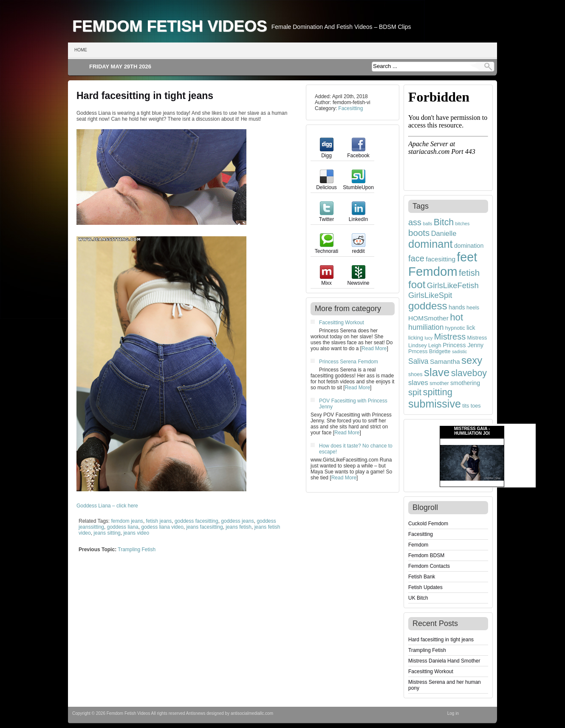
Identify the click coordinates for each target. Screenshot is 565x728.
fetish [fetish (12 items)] (469, 273)
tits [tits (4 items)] (466, 406)
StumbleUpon (358, 184)
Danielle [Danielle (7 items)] (444, 233)
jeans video (136, 533)
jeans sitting (107, 533)
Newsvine (358, 280)
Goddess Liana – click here (107, 506)
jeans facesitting (205, 527)
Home (81, 50)
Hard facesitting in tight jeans (145, 96)
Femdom (418, 545)
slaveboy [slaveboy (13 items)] (469, 373)
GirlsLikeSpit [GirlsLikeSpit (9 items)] (430, 295)
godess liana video (162, 527)
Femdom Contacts (429, 566)
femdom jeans (127, 521)
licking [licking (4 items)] (416, 338)
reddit (359, 248)
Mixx (327, 280)
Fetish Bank (422, 577)
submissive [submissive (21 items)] (435, 404)
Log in (453, 713)
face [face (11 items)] (416, 258)
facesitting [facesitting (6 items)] (441, 259)
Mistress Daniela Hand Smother (444, 661)
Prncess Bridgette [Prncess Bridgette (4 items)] (429, 351)
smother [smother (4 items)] (439, 383)
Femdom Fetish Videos (170, 26)
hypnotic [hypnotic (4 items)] (455, 328)
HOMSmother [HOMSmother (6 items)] (428, 318)
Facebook (358, 153)
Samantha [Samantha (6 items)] (445, 361)
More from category (348, 309)
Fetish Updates (425, 587)
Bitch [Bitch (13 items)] (444, 222)
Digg (327, 153)
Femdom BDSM (426, 555)
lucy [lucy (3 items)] (428, 338)
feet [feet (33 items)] (467, 257)
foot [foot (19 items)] (417, 285)
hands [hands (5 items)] (457, 307)
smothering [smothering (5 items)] (465, 383)
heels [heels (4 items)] (473, 308)
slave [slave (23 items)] (437, 372)
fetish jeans (159, 521)
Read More (374, 348)
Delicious (326, 184)
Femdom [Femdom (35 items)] (433, 271)
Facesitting (350, 108)
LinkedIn (358, 216)
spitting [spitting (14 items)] (438, 392)
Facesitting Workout (342, 323)
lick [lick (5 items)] (471, 328)
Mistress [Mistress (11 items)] (450, 337)
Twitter (326, 216)
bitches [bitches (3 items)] (463, 224)
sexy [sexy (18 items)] (472, 360)
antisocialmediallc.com (252, 713)
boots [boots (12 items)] (419, 233)
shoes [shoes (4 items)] (415, 374)
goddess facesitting (196, 521)
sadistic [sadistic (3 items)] (460, 351)
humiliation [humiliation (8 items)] (426, 327)
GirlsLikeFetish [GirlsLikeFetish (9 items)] (453, 285)
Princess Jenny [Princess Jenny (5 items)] (463, 345)
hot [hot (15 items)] (456, 317)
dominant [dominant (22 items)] (431, 244)
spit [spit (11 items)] (415, 392)
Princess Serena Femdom (349, 362)
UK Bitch (418, 598)
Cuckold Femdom (428, 524)
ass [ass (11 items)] (415, 222)
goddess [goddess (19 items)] (428, 306)
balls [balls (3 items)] (427, 224)
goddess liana (123, 527)
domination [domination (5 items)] (469, 246)
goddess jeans (237, 521)
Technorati (326, 248)
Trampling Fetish (137, 550)
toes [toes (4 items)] (476, 406)
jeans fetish (239, 527)
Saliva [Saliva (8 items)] (418, 361)
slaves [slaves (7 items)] (418, 382)
